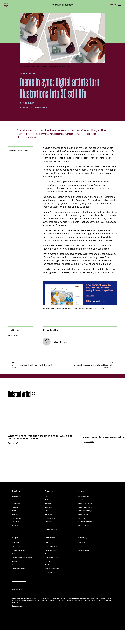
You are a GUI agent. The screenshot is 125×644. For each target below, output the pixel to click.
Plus (46, 510)
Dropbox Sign (50, 532)
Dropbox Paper (53, 173)
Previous (32, 365)
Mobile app (16, 513)
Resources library (51, 564)
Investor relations (85, 564)
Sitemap (15, 578)
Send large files (84, 510)
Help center (16, 556)
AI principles (16, 575)
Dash (47, 524)
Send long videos (84, 513)
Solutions (15, 524)
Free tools (15, 539)
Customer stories (51, 560)
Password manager (85, 524)
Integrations (16, 517)
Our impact (82, 567)
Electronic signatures (86, 535)
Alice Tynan (28, 103)
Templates (15, 535)
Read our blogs (17, 603)
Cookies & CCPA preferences (22, 571)
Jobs (80, 560)
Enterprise (49, 521)
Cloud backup (83, 528)
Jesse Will (15, 470)
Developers (49, 567)
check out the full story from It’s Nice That (92, 272)
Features (15, 521)
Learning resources (19, 582)
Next (93, 365)
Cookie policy (17, 567)
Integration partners (52, 582)
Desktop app (16, 510)
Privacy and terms (18, 564)
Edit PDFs (82, 532)
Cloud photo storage (86, 517)
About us (82, 556)
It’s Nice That (86, 148)
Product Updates (51, 543)
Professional (49, 513)
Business (48, 517)
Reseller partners (51, 578)
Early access (16, 532)
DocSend (48, 535)
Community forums (52, 571)
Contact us (16, 560)
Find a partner (50, 586)
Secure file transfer (85, 521)
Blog (46, 556)
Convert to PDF (84, 539)
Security (15, 528)
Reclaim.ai (49, 528)
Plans (47, 539)
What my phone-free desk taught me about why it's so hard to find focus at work (40, 464)
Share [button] (113, 5)
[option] (37, 444)
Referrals (48, 575)
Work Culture (27, 73)
